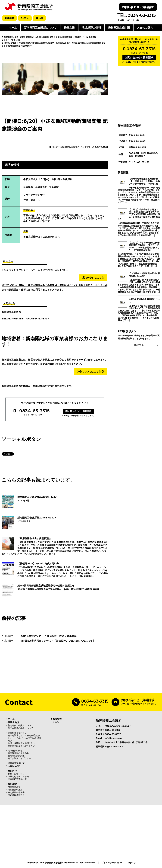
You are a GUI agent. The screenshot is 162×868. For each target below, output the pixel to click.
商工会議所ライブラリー (19, 758)
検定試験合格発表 (16, 792)
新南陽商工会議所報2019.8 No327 (37, 518)
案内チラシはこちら (93, 277)
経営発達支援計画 (119, 27)
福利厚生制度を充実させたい (22, 746)
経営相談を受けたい (17, 733)
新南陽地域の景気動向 (18, 753)
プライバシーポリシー (112, 863)
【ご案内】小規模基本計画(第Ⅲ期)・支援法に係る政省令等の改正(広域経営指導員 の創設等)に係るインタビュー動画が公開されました (139, 214)
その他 (56, 722)
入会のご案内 (145, 27)
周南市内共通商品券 (17, 779)
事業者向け (14, 722)
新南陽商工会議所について (40, 27)
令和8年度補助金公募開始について (144, 300)
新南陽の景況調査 (16, 756)
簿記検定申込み (15, 790)
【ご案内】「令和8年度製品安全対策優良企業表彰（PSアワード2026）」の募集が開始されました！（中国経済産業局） (144, 246)
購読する (139, 345)
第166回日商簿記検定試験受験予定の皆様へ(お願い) (46, 586)
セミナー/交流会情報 (61, 147)
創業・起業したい (16, 774)
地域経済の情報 (91, 27)
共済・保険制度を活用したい (22, 743)
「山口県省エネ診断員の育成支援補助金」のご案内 (144, 274)
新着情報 (57, 719)
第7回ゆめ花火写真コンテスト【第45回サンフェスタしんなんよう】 (57, 641)
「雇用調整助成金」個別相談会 (34, 538)
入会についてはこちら (90, 371)
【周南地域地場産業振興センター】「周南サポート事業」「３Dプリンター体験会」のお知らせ (144, 181)
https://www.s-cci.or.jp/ (118, 726)
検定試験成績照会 (16, 795)
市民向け (12, 771)
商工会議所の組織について (20, 728)
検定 (40, 18)
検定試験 (12, 784)
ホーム (13, 27)
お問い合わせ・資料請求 (138, 7)
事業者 (10, 18)
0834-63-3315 (34, 411)
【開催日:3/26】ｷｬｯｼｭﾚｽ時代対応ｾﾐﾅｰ (38, 563)
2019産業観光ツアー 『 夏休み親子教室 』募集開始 (47, 636)
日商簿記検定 (14, 787)
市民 (25, 18)
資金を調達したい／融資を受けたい (25, 735)
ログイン (132, 863)
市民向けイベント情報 (81, 147)
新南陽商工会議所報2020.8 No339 (37, 497)
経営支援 (69, 27)
